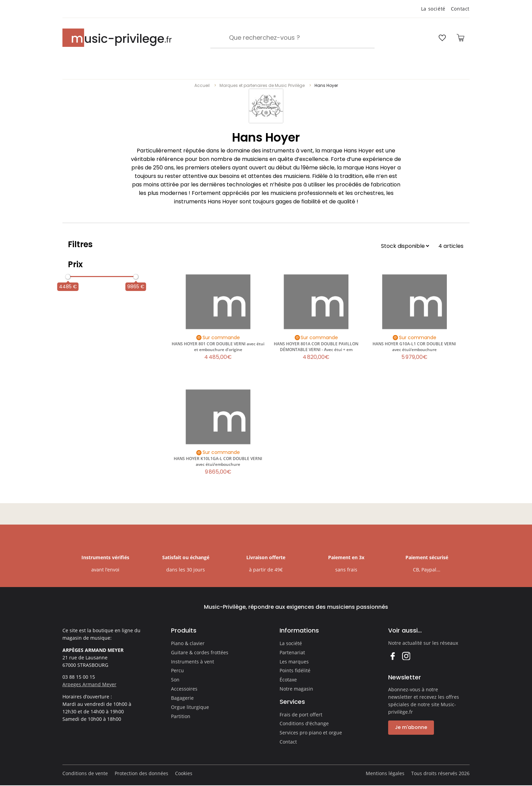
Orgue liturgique (190, 707)
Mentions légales (385, 773)
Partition (181, 716)
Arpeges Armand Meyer (89, 684)
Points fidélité (295, 670)
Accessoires (184, 689)
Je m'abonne (411, 727)
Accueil (202, 85)
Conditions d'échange (304, 723)
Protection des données (141, 773)
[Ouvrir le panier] (460, 38)
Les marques (294, 662)
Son (175, 680)
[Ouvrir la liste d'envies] (442, 38)
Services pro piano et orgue (311, 733)
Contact (460, 9)
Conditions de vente (85, 773)
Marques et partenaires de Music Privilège (262, 85)
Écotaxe (288, 680)
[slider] (68, 277)
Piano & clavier (188, 643)
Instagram (406, 656)
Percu (177, 670)
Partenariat (292, 652)
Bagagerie (182, 698)
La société (433, 9)
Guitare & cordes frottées (200, 652)
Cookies (184, 773)
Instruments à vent (193, 662)
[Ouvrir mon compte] (423, 38)
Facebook (392, 656)
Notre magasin (296, 689)
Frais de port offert (301, 715)
